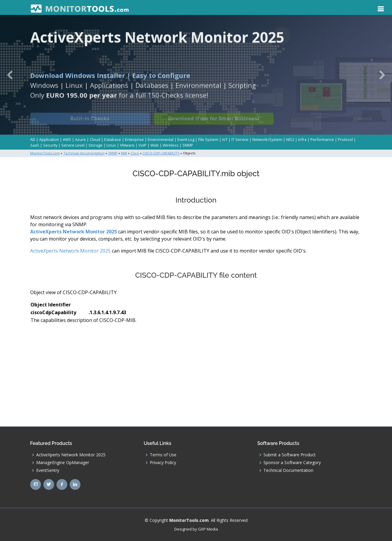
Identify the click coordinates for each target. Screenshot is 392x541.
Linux (111, 145)
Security (50, 145)
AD (33, 139)
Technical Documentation (288, 470)
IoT (225, 139)
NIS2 (290, 139)
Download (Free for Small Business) (213, 122)
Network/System (267, 139)
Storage (96, 145)
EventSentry (48, 470)
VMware (127, 145)
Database (113, 139)
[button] (10, 75)
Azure (80, 139)
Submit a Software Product (290, 455)
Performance (322, 139)
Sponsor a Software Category (292, 463)
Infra (302, 139)
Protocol (345, 139)
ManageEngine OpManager (63, 463)
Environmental (161, 139)
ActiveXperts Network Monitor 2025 (74, 232)
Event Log (186, 139)
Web (155, 145)
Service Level (73, 145)
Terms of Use (163, 455)
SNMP (188, 145)
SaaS (35, 145)
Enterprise (134, 139)
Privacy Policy (163, 463)
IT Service (240, 139)
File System (208, 139)
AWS (67, 139)
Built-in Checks (90, 122)
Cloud (95, 139)
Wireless (171, 145)
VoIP (142, 145)
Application (49, 139)
